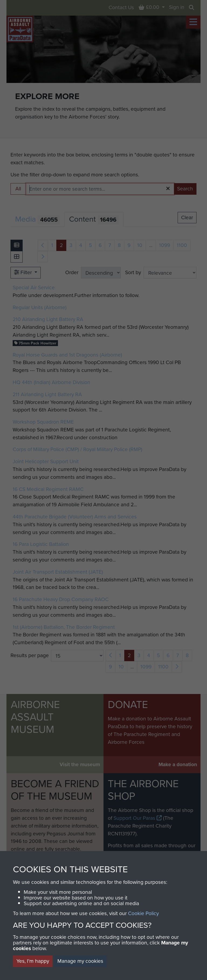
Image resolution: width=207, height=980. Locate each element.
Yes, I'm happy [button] (33, 961)
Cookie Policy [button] (143, 913)
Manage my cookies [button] (80, 961)
